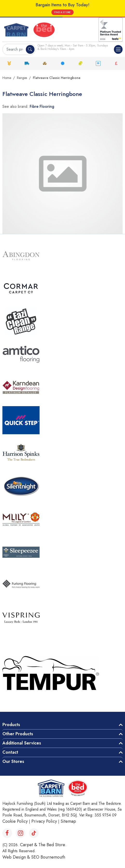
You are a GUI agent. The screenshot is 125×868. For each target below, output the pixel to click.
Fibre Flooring (42, 106)
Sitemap (68, 821)
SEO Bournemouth (48, 857)
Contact (10, 752)
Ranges (22, 78)
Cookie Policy (15, 821)
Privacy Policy (44, 821)
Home (7, 78)
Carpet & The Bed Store (43, 845)
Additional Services (22, 743)
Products (11, 725)
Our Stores (13, 761)
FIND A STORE (62, 12)
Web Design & (17, 857)
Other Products (18, 734)
